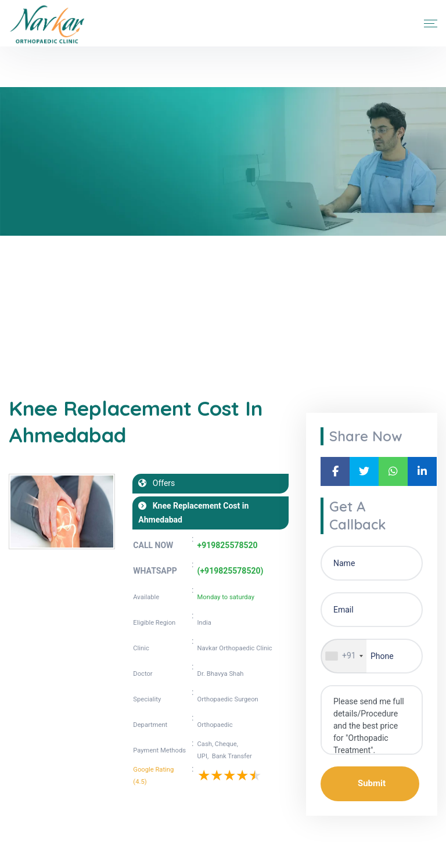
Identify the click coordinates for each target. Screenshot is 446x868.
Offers (161, 483)
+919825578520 (228, 545)
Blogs (55, 314)
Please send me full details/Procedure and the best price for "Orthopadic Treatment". (372, 720)
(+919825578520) (231, 571)
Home (20, 314)
